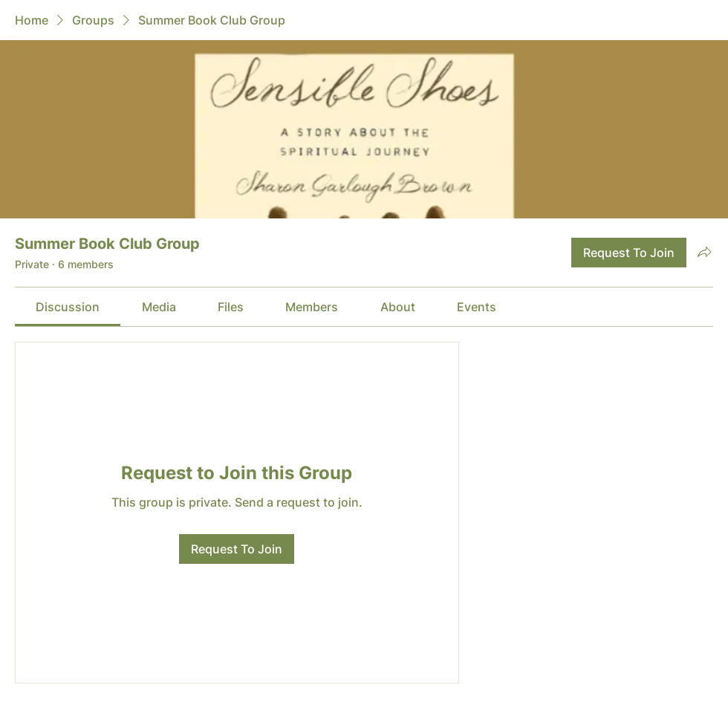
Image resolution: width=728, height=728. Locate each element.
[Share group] (704, 252)
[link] (68, 307)
